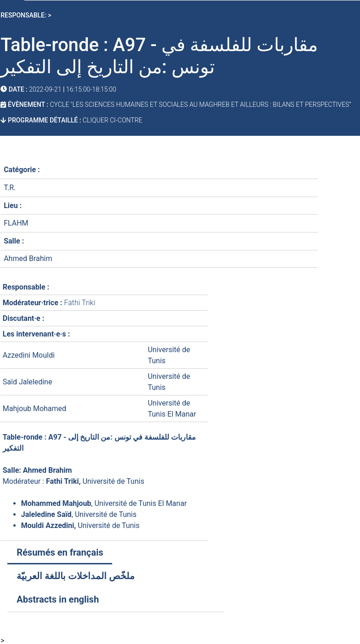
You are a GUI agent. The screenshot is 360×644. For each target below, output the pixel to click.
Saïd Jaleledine (28, 382)
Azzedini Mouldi (29, 355)
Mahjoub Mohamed (34, 409)
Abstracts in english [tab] (58, 599)
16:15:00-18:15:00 (91, 89)
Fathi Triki (80, 303)
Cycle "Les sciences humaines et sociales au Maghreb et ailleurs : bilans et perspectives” (200, 104)
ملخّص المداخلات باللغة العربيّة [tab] (76, 576)
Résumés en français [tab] (60, 552)
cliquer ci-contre (111, 120)
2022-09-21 (45, 89)
